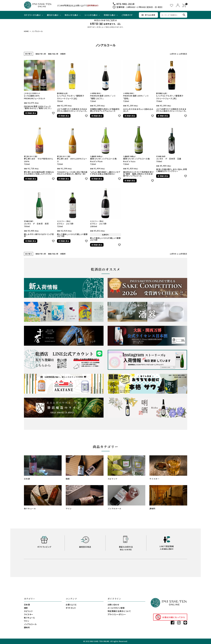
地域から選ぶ (110, 15)
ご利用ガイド (127, 15)
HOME (26, 31)
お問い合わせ (113, 605)
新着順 (63, 54)
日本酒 (27, 605)
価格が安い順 (41, 54)
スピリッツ (28, 611)
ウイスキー (29, 614)
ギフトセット (71, 608)
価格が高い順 (53, 54)
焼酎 (26, 608)
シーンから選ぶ (91, 15)
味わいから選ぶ (71, 15)
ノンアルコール (30, 624)
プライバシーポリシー (117, 614)
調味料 (27, 627)
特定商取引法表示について (119, 611)
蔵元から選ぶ (53, 15)
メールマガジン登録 (116, 608)
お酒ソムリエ (71, 605)
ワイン (27, 621)
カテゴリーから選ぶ (32, 15)
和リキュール (29, 618)
